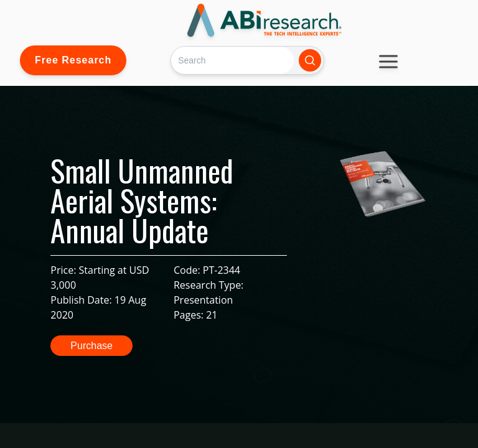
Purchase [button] (91, 346)
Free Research (73, 60)
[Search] (232, 60)
